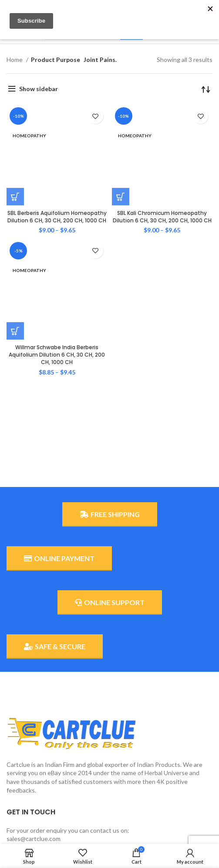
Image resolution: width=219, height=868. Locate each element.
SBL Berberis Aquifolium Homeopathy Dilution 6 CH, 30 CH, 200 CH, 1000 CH (57, 145)
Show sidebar (39, 89)
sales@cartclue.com (34, 839)
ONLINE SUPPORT (110, 602)
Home (15, 60)
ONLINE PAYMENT (59, 558)
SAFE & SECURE (55, 647)
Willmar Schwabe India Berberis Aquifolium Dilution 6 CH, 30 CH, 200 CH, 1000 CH (57, 212)
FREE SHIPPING (110, 514)
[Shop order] (206, 89)
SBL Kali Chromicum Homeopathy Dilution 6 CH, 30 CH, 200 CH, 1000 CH (162, 145)
